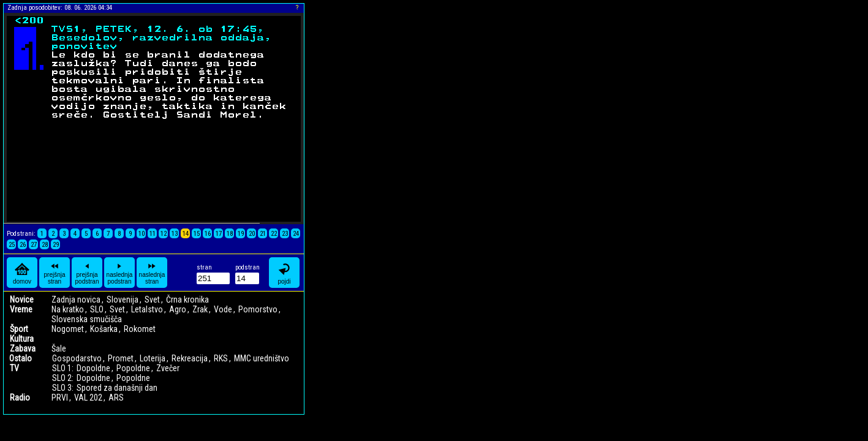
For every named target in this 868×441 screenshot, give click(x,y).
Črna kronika (187, 300)
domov (22, 273)
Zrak (200, 309)
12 (164, 234)
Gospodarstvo (77, 358)
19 (241, 234)
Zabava (23, 349)
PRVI (60, 398)
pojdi (284, 273)
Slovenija (123, 300)
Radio (20, 398)
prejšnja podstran (87, 273)
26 (23, 245)
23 (285, 234)
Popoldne (133, 368)
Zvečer (168, 368)
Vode (223, 309)
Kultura (22, 339)
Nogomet (68, 329)
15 (197, 234)
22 (274, 234)
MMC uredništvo (262, 358)
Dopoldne (93, 368)
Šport (19, 329)
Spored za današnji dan (117, 388)
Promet (121, 358)
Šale (59, 349)
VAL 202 (88, 398)
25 (12, 245)
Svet (152, 300)
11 (153, 234)
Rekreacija (190, 358)
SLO (97, 309)
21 (263, 234)
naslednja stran (152, 273)
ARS (116, 398)
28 (45, 245)
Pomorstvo (258, 309)
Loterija (153, 358)
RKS (221, 358)
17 (219, 234)
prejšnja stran (54, 273)
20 (252, 234)
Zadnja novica (76, 300)
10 (142, 234)
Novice (22, 300)
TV (14, 368)
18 (230, 234)
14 (186, 234)
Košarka (104, 329)
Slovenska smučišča (87, 319)
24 (296, 234)
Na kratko (68, 309)
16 (208, 234)
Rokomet (140, 329)
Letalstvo (147, 309)
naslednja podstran (120, 273)
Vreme (21, 309)
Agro (178, 309)
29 (56, 245)
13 (175, 234)
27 (34, 245)
